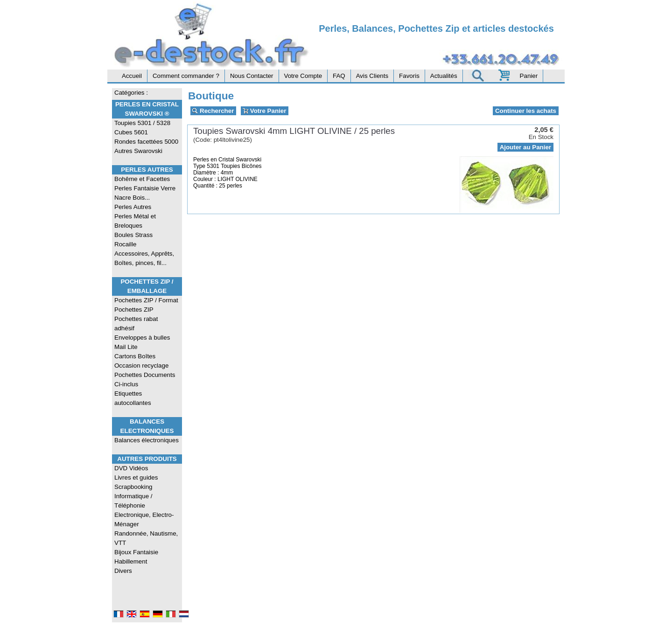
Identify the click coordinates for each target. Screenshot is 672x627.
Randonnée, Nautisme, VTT (146, 538)
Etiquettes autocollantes (133, 398)
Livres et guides (136, 477)
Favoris (409, 76)
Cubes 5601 (131, 132)
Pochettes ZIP (134, 310)
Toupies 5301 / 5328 (142, 123)
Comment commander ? (186, 76)
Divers (123, 571)
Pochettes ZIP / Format (146, 300)
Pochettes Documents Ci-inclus (145, 380)
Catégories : (131, 93)
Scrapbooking (133, 487)
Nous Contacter (252, 76)
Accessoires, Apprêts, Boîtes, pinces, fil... (144, 258)
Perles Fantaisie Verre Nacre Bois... (145, 193)
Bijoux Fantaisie (136, 552)
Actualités (444, 76)
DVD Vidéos (131, 468)
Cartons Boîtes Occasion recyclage (141, 361)
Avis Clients (372, 76)
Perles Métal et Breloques (135, 221)
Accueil (132, 76)
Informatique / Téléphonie (133, 501)
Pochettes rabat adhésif (136, 324)
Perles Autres (147, 170)
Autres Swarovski (138, 151)
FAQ (339, 76)
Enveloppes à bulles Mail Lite (142, 342)
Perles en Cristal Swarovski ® (147, 109)
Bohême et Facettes (142, 179)
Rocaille (125, 244)
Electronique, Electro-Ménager (144, 519)
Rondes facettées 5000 (146, 142)
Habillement (131, 561)
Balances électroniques (147, 440)
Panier (529, 76)
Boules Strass (133, 235)
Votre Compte (303, 76)
